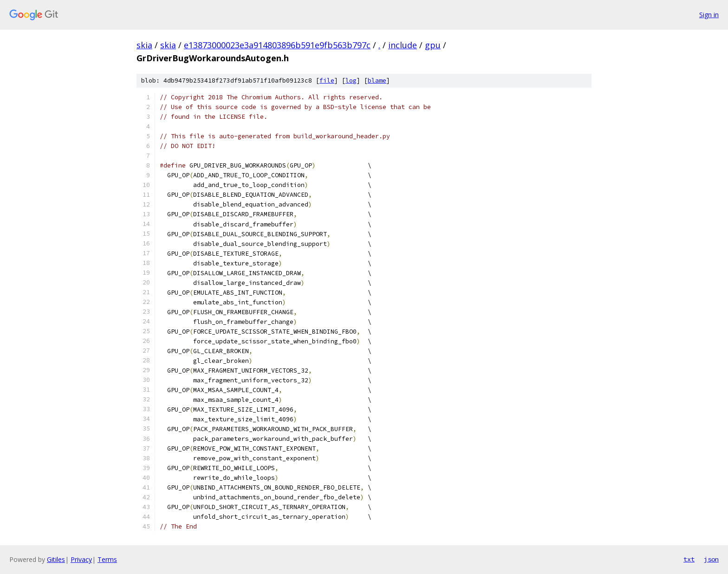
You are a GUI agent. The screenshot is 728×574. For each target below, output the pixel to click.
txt (689, 559)
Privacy (81, 559)
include (403, 45)
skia (144, 45)
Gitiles (56, 559)
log (351, 81)
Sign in (709, 15)
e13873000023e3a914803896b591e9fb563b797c (277, 45)
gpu (433, 45)
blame (377, 81)
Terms (107, 559)
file (327, 81)
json (711, 559)
